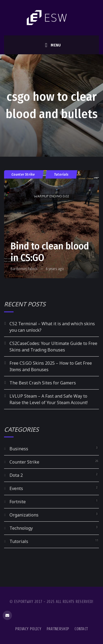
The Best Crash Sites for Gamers (43, 383)
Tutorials (61, 174)
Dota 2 (16, 475)
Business (19, 449)
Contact (81, 629)
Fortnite (18, 502)
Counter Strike (23, 174)
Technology (21, 528)
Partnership (58, 629)
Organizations (24, 515)
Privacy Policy (28, 629)
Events (16, 488)
